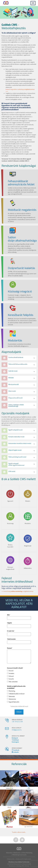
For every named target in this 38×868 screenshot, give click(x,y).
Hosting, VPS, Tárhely (23, 866)
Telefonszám (11, 639)
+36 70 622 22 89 (17, 722)
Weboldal (12, 696)
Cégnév (9, 623)
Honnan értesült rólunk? (15, 668)
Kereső (11, 671)
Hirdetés (12, 673)
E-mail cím (11, 631)
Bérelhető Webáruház (14, 864)
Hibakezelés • (12, 859)
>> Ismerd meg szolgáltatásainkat (17, 591)
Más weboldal (13, 682)
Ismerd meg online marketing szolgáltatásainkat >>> (20, 90)
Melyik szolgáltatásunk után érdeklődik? (16, 687)
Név (8, 615)
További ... (19, 832)
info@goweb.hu (17, 730)
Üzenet (9, 648)
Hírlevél (11, 676)
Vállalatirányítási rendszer (17, 694)
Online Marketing (27, 853)
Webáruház (12, 699)
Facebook (15, 750)
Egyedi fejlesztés (14, 702)
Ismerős (11, 679)
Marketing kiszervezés (20, 855)
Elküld (19, 712)
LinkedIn (15, 752)
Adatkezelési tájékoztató (24, 859)
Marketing (12, 691)
